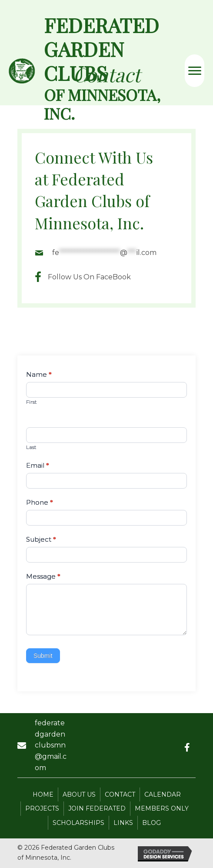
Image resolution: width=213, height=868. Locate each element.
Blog (151, 823)
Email (38, 465)
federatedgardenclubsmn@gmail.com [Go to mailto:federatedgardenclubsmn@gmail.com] (51, 745)
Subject (41, 539)
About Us (79, 794)
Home (43, 794)
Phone (40, 502)
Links (123, 823)
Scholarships (78, 823)
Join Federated (97, 808)
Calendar (163, 794)
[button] (187, 747)
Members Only (162, 808)
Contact (120, 794)
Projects (42, 808)
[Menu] (195, 71)
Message (43, 576)
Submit (43, 656)
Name (39, 374)
